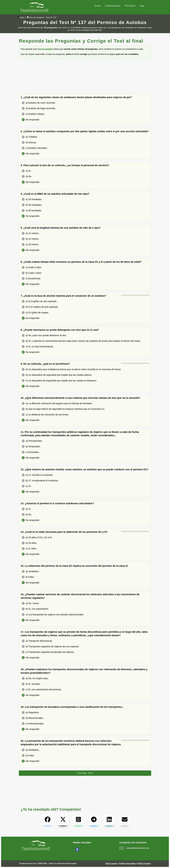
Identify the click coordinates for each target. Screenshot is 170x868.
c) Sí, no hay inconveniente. (38, 347)
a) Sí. (26, 171)
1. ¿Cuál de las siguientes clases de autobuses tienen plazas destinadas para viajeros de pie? (76, 97)
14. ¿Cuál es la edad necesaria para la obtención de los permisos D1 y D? (64, 532)
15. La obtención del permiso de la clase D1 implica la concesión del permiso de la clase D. (75, 566)
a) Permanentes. (32, 441)
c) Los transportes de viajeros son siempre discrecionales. (53, 615)
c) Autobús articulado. (35, 148)
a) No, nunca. (31, 603)
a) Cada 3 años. (32, 267)
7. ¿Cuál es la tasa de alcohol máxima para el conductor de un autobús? (63, 296)
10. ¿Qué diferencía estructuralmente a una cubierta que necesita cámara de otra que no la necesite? (80, 398)
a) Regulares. (31, 712)
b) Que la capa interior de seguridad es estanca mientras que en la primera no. (63, 409)
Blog (142, 6)
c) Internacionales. (33, 724)
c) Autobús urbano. (33, 114)
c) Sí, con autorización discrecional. (42, 690)
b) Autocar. (29, 142)
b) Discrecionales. (33, 718)
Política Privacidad (127, 864)
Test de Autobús (36, 17)
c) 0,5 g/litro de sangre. (35, 313)
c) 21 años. (29, 549)
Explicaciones (112, 6)
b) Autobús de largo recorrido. (39, 108)
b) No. (27, 176)
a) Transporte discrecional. (37, 641)
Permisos (129, 6)
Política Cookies (144, 864)
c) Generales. (31, 452)
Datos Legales (112, 864)
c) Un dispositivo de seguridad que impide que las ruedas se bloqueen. (59, 381)
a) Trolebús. (30, 137)
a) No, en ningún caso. (35, 678)
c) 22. (27, 486)
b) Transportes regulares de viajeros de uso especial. (50, 646)
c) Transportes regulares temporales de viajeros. (48, 652)
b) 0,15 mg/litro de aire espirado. (40, 307)
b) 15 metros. (30, 239)
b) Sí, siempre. (31, 684)
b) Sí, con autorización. (35, 609)
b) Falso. (28, 577)
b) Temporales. (31, 446)
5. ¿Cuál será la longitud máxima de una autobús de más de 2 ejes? (61, 228)
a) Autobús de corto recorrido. (39, 103)
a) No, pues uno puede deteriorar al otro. (44, 335)
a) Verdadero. (31, 571)
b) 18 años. (29, 543)
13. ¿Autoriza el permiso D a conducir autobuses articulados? (57, 503)
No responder (31, 120)
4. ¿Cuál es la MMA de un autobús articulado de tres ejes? (55, 194)
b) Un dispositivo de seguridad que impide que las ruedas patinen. (57, 375)
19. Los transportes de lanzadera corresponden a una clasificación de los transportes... (72, 707)
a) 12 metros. (30, 233)
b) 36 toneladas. (32, 205)
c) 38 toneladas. (32, 210)
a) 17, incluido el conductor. (38, 475)
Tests (97, 6)
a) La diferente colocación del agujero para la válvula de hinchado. (57, 403)
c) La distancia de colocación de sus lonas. (45, 415)
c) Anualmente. (31, 279)
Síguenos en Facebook (89, 851)
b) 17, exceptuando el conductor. (40, 481)
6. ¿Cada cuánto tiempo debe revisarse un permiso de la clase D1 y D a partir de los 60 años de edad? (81, 262)
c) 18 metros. (30, 244)
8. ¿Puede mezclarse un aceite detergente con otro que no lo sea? (60, 330)
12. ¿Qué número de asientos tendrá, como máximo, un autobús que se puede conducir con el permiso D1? (84, 469)
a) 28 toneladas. (32, 199)
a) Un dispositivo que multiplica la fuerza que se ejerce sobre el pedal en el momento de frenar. (72, 369)
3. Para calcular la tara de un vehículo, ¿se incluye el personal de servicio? (65, 165)
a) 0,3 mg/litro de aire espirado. (39, 301)
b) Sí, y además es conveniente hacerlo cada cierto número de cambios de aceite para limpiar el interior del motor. (81, 341)
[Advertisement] (85, 78)
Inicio (22, 17)
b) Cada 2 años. (32, 273)
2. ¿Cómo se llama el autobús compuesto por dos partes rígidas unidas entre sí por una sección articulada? (85, 131)
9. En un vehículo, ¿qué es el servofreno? (45, 364)
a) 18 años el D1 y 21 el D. (37, 537)
